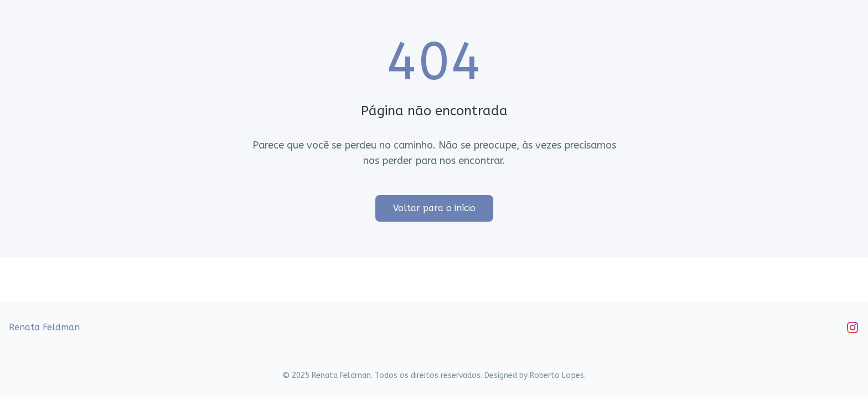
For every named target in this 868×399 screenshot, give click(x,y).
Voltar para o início (434, 208)
